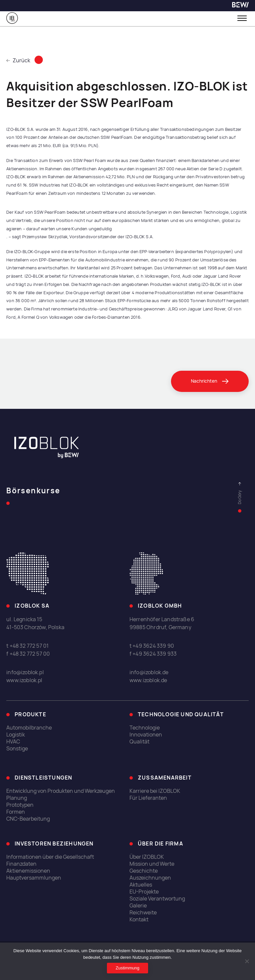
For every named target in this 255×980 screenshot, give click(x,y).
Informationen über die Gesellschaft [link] (50, 857)
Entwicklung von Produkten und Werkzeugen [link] (61, 791)
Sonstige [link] (17, 749)
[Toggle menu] (242, 18)
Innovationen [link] (146, 735)
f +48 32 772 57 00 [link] (28, 654)
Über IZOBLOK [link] (147, 857)
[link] (240, 6)
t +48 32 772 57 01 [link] (27, 646)
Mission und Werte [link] (152, 864)
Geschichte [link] (144, 871)
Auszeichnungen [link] (150, 878)
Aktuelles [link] (141, 885)
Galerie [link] (138, 906)
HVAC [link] (13, 742)
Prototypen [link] (20, 805)
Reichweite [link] (143, 913)
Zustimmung (127, 968)
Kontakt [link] (139, 920)
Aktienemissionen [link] (28, 871)
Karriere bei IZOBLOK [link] (155, 791)
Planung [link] (17, 798)
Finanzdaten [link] (21, 864)
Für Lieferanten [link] (148, 798)
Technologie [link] (145, 728)
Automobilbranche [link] (29, 728)
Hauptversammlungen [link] (34, 878)
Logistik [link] (16, 735)
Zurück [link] (18, 60)
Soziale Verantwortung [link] (157, 899)
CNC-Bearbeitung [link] (28, 819)
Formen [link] (16, 812)
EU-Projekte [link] (144, 892)
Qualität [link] (139, 742)
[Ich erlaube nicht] (247, 961)
